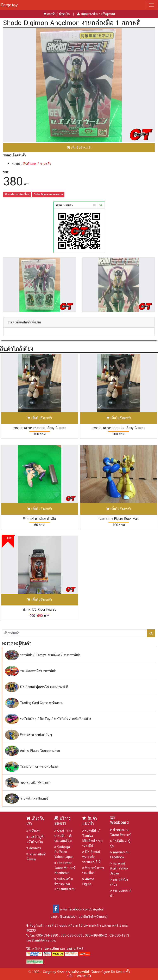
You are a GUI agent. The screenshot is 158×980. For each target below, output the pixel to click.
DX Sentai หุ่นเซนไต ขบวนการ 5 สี (91, 857)
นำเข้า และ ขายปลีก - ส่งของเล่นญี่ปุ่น (63, 836)
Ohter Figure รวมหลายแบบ (48, 195)
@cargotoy (68, 917)
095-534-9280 (47, 935)
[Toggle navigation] (151, 5)
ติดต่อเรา (34, 848)
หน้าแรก (33, 831)
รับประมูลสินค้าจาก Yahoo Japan (64, 852)
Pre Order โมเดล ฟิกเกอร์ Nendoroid (65, 868)
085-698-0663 (71, 935)
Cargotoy (9, 5)
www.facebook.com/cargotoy (78, 909)
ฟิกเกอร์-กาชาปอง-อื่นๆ (17, 195)
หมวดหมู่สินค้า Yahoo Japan (119, 868)
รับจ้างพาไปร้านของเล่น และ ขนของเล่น (65, 884)
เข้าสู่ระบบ (108, 14)
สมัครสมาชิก (89, 14)
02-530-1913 (119, 935)
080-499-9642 (96, 935)
